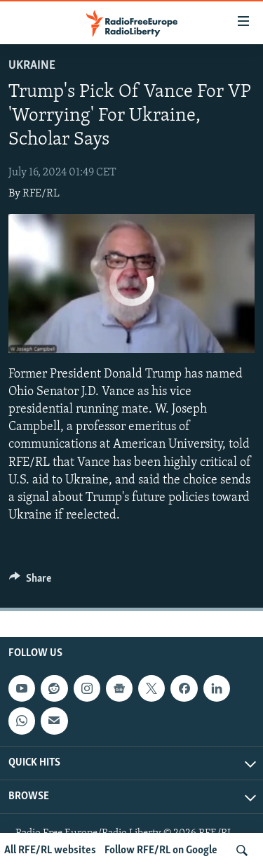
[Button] (30, 582)
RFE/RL (41, 194)
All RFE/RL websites (50, 850)
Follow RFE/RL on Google (161, 850)
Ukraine (32, 66)
